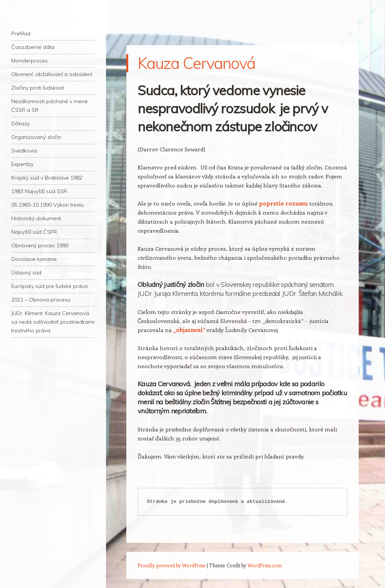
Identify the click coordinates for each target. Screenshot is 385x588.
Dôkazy (20, 123)
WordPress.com (264, 565)
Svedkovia (24, 151)
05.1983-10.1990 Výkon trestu (48, 205)
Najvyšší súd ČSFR (34, 232)
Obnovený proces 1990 (40, 245)
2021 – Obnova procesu (41, 300)
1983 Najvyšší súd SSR (39, 191)
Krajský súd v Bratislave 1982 (47, 178)
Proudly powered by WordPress (171, 565)
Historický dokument (36, 218)
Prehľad (21, 34)
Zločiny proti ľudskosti (38, 88)
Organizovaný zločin (36, 137)
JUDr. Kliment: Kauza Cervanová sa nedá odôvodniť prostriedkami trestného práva (53, 322)
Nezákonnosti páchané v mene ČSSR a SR (49, 106)
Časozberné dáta (33, 47)
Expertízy (22, 164)
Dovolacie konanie (34, 259)
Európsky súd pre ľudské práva (49, 286)
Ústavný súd (26, 273)
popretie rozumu (283, 203)
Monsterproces (30, 61)
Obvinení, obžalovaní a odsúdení (52, 74)
